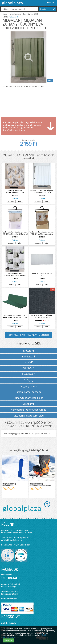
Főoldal (5, 14)
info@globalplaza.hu (9, 623)
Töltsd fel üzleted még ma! (13, 540)
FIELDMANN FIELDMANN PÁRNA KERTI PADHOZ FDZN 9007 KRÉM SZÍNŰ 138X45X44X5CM (15, 317)
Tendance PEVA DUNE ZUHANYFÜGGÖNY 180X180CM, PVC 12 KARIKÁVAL (15, 275)
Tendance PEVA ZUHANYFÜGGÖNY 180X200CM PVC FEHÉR (42, 191)
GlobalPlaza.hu (7, 574)
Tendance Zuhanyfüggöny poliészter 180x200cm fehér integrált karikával (15, 233)
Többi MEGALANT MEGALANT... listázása (29, 335)
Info (19, 201)
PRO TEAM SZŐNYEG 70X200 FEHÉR (42, 275)
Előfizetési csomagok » (9, 587)
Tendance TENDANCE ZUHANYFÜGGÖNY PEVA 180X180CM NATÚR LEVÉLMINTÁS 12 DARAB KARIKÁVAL (15, 191)
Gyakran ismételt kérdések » (11, 584)
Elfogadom (8, 640)
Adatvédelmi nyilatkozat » (10, 592)
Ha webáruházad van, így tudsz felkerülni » (16, 545)
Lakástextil (18, 14)
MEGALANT (13, 17)
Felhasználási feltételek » (10, 594)
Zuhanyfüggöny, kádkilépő (31, 14)
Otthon (11, 14)
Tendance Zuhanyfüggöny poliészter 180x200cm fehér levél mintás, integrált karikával (42, 233)
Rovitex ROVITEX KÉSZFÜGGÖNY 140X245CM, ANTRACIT (42, 316)
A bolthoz (11, 201)
